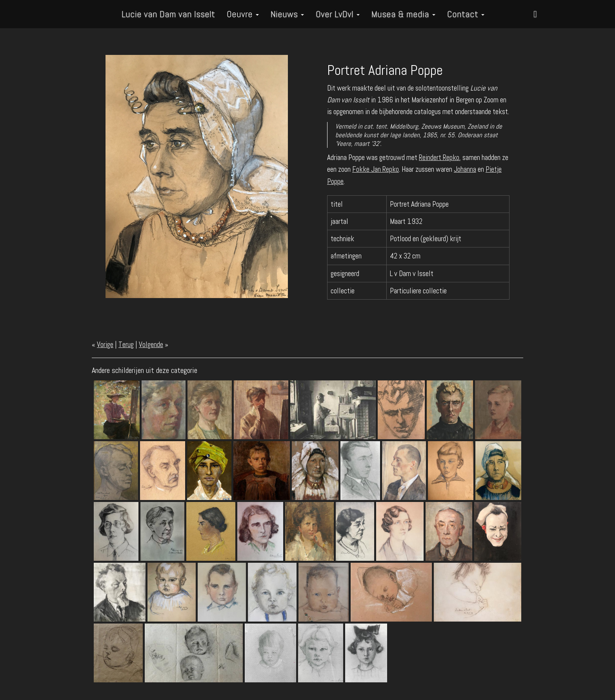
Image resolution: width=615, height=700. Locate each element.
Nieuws (287, 14)
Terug (126, 345)
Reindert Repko (439, 157)
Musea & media (403, 14)
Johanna (465, 169)
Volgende (151, 345)
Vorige (105, 345)
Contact (466, 14)
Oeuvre (243, 14)
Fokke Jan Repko (376, 169)
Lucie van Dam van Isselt (168, 14)
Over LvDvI (338, 14)
